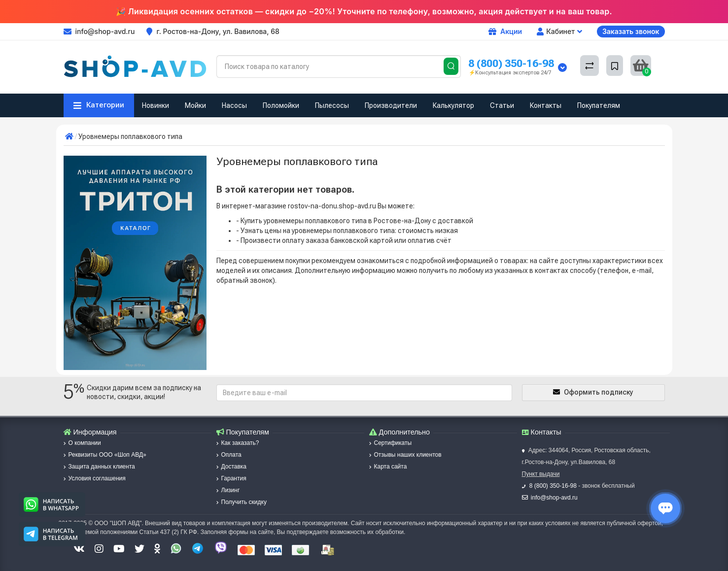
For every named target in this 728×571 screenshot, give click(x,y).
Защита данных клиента (99, 467)
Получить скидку (242, 502)
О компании (82, 443)
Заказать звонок (631, 31)
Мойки (195, 105)
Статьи (502, 105)
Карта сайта (388, 467)
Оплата (229, 455)
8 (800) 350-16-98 (511, 63)
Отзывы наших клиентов (405, 455)
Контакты (546, 105)
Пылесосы (332, 105)
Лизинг (228, 490)
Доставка (232, 467)
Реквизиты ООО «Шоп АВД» (105, 455)
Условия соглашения (95, 478)
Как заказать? (238, 443)
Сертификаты (391, 443)
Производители (391, 105)
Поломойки (281, 105)
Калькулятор (453, 105)
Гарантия (231, 478)
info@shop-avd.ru (554, 498)
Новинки (156, 105)
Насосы (234, 105)
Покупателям (599, 105)
